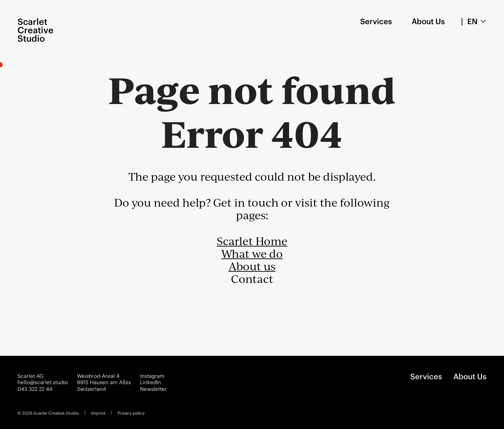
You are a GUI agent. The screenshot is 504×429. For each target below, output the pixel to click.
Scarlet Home (252, 241)
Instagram (152, 376)
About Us (428, 21)
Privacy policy (131, 413)
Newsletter (153, 389)
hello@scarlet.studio (43, 382)
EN (472, 22)
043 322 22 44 (35, 389)
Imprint (98, 413)
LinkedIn (150, 382)
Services (376, 21)
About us (252, 266)
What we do (252, 254)
